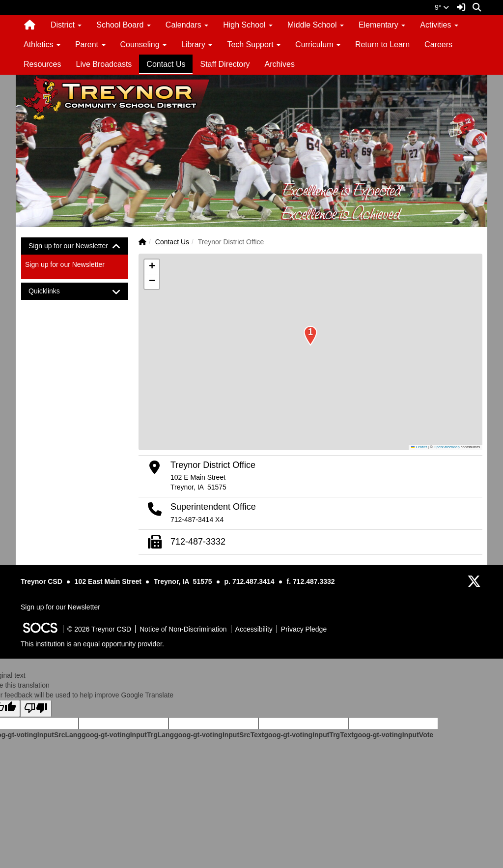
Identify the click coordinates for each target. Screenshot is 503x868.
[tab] (75, 246)
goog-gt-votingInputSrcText (219, 735)
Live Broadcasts (104, 64)
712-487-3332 (198, 542)
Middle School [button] (316, 25)
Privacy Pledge (304, 629)
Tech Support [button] (254, 44)
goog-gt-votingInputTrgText (308, 735)
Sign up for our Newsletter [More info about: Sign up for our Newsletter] (65, 264)
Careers (438, 44)
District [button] (66, 25)
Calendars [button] (187, 25)
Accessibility (254, 629)
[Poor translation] (36, 709)
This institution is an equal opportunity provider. (92, 644)
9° (442, 7)
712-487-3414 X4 (197, 520)
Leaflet (419, 447)
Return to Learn (382, 44)
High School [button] (248, 25)
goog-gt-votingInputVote (393, 735)
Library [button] (197, 44)
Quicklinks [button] (53, 291)
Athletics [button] (42, 44)
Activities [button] (439, 25)
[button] (310, 338)
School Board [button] (124, 25)
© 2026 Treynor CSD (99, 629)
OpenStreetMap (447, 447)
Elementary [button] (382, 25)
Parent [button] (90, 44)
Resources (42, 64)
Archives (280, 64)
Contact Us (166, 64)
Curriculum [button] (318, 44)
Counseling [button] (144, 44)
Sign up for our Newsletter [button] (75, 246)
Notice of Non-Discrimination (183, 629)
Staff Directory (225, 64)
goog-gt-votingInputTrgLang (128, 735)
